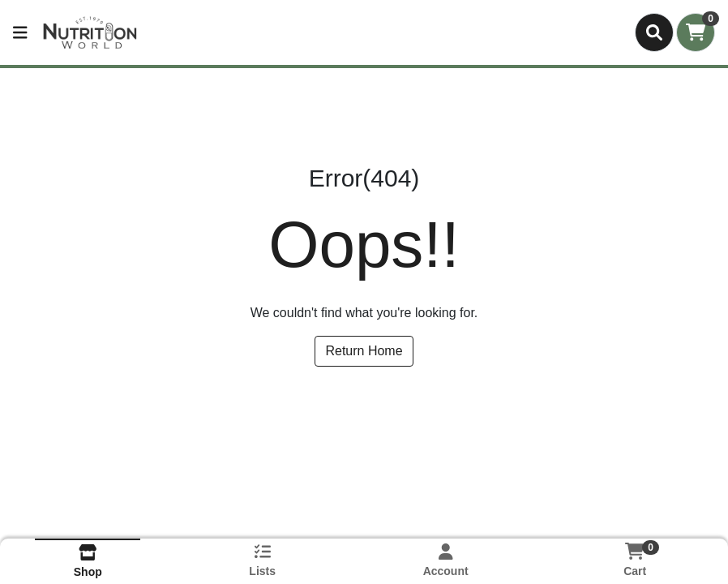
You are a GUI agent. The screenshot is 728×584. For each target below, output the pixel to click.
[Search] (654, 32)
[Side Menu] (20, 32)
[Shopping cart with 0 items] (696, 32)
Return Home (364, 351)
